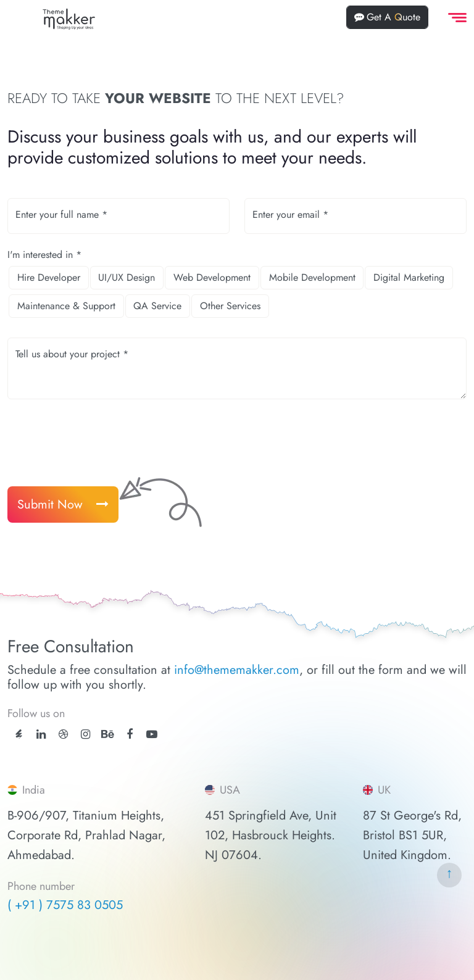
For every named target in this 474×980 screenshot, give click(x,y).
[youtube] (152, 734)
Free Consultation (71, 647)
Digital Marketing (409, 277)
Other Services (230, 306)
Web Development (212, 277)
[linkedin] (41, 734)
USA (222, 790)
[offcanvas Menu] (455, 18)
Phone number (41, 887)
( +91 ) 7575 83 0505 (65, 905)
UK (377, 790)
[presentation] (101, 438)
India (26, 790)
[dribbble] (63, 734)
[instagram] (85, 734)
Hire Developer (49, 277)
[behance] (108, 734)
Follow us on (36, 713)
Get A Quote (387, 17)
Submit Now (63, 505)
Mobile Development (312, 277)
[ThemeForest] (19, 733)
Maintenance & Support (66, 306)
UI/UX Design (127, 277)
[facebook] (130, 734)
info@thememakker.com (237, 670)
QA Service (157, 306)
